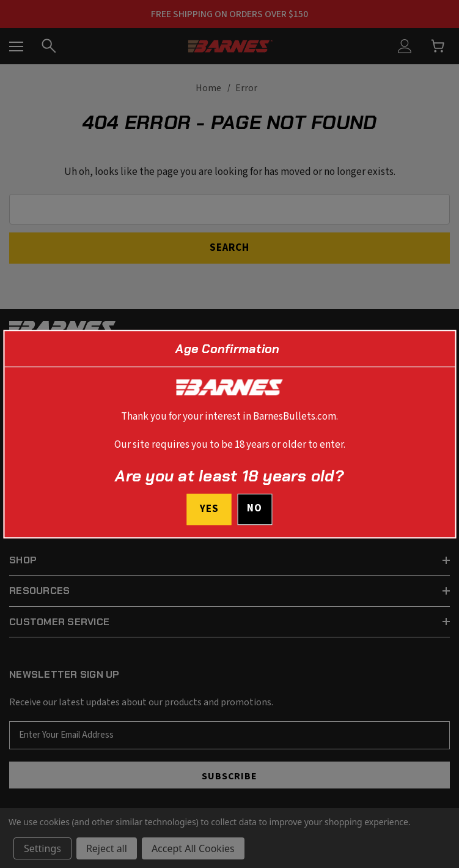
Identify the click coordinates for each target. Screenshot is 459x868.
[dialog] (230, 434)
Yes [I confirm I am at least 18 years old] (209, 509)
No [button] (255, 508)
